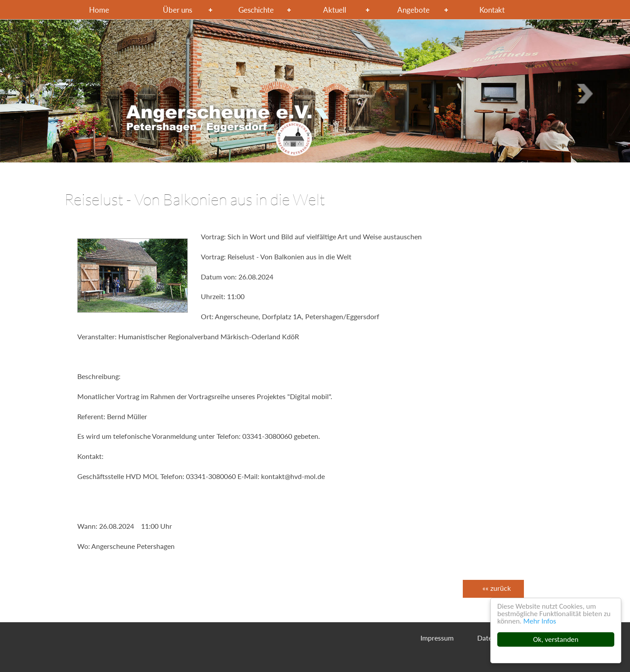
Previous (588, 93)
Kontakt (492, 10)
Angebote (413, 10)
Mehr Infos (540, 621)
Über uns (177, 10)
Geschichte (256, 10)
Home (99, 10)
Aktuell (335, 10)
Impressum (437, 638)
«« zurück (497, 588)
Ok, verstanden (556, 639)
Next (42, 93)
